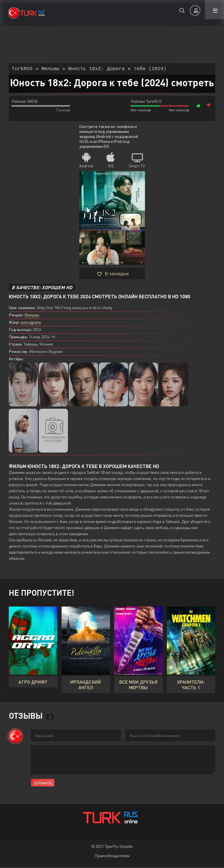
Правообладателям (112, 857)
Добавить (43, 784)
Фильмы (32, 316)
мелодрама (31, 323)
